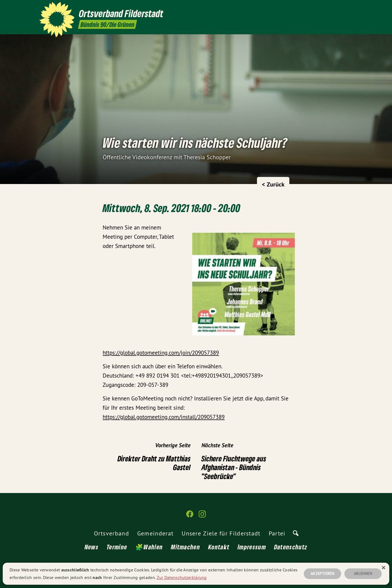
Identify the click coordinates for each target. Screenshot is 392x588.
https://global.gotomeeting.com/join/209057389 (161, 353)
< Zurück (273, 184)
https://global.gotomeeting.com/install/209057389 (164, 417)
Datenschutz (291, 547)
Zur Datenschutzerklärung (182, 577)
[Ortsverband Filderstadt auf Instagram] (350, 7)
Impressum (252, 547)
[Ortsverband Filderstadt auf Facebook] (342, 7)
